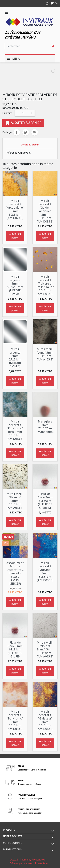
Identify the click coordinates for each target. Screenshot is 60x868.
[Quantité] (24, 113)
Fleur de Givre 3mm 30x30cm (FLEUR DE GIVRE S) (45, 501)
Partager (17, 132)
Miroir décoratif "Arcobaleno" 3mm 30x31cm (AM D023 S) (15, 209)
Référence (12, 153)
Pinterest (35, 132)
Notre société (13, 836)
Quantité (7, 113)
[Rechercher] (31, 46)
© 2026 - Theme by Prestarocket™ (29, 860)
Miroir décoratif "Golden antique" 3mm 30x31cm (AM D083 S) (45, 211)
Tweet (26, 132)
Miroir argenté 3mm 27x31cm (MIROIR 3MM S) (15, 358)
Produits (9, 830)
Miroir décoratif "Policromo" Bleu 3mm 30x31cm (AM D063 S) (15, 430)
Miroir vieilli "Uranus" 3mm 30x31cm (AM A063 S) (15, 501)
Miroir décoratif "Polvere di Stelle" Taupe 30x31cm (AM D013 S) (45, 285)
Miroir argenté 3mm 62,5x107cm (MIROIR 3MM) (15, 285)
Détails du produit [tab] (30, 145)
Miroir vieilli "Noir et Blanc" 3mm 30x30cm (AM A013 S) (45, 649)
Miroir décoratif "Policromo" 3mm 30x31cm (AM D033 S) (15, 720)
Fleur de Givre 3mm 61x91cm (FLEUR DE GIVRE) (15, 649)
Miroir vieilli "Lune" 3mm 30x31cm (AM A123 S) (45, 354)
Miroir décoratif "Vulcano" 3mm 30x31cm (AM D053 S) (45, 571)
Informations (12, 850)
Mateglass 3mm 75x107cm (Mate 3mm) (45, 427)
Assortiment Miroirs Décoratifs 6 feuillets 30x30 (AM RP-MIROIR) (15, 573)
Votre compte (13, 843)
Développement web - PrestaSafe (29, 863)
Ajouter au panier (23, 123)
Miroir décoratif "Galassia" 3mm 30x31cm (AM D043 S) (45, 720)
